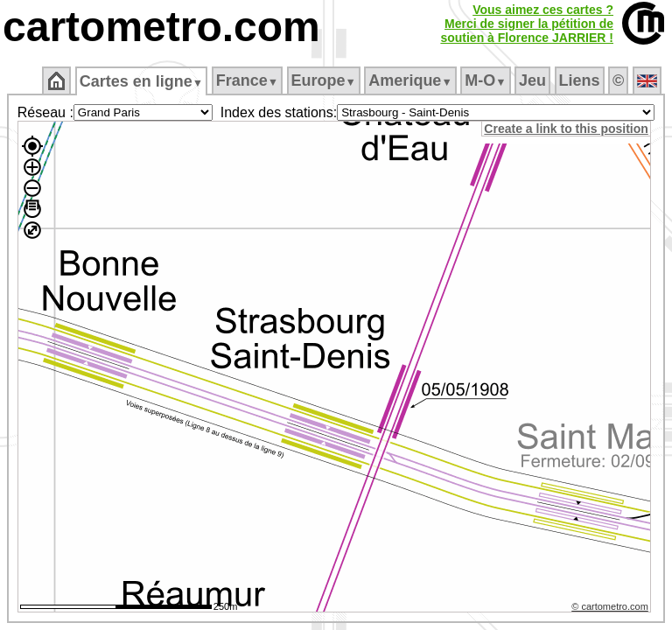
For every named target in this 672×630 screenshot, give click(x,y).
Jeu (532, 80)
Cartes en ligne (141, 81)
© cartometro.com (612, 609)
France (247, 80)
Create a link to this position (568, 129)
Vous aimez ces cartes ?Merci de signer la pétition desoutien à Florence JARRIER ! (527, 24)
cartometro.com (161, 27)
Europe (324, 80)
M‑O (485, 80)
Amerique (410, 80)
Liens (580, 80)
